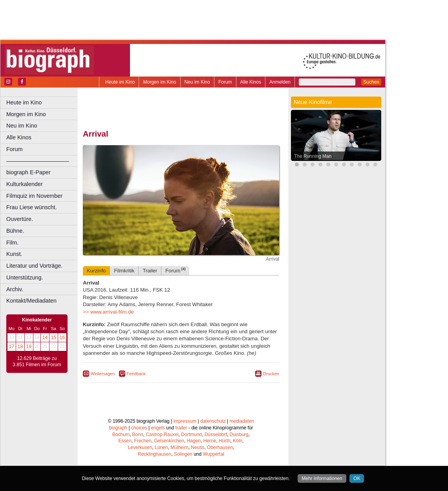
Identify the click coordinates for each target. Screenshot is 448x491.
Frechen (143, 441)
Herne (210, 441)
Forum (225, 82)
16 (62, 338)
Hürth (224, 441)
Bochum (121, 434)
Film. (12, 243)
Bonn (138, 434)
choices (139, 428)
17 (12, 347)
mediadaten (242, 421)
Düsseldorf (216, 434)
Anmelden (280, 82)
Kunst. (14, 254)
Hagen (194, 441)
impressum (185, 421)
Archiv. (15, 289)
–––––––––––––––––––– (38, 161)
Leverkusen (140, 447)
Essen (125, 441)
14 (45, 338)
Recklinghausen (155, 454)
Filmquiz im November (34, 196)
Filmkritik (124, 271)
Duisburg (239, 434)
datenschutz (213, 421)
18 (20, 347)
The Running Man (313, 156)
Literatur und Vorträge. (34, 266)
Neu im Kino (197, 82)
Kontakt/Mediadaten (31, 301)
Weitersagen (103, 374)
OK (357, 478)
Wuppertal (214, 454)
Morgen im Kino (159, 82)
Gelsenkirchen (169, 441)
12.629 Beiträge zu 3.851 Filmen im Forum (37, 361)
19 (29, 347)
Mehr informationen (322, 478)
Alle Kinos (251, 82)
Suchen (371, 82)
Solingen (183, 454)
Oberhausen (220, 447)
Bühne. (15, 231)
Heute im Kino (120, 82)
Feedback (136, 374)
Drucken (271, 374)
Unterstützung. (25, 277)
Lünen (161, 447)
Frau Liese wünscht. (32, 207)
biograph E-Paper (28, 172)
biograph (118, 428)
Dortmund (191, 434)
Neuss (197, 447)
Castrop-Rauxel (162, 434)
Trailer (150, 271)
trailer (181, 428)
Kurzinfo (96, 271)
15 (54, 338)
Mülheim (179, 447)
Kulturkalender (25, 184)
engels (158, 428)
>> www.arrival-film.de (108, 312)
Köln (238, 441)
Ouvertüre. (20, 219)
